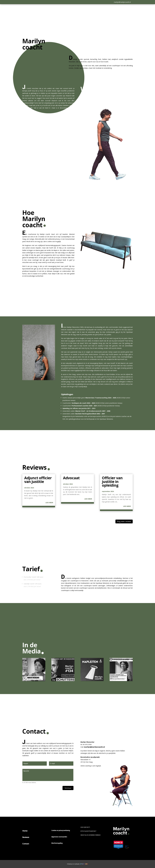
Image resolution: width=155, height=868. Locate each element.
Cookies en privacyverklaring (61, 830)
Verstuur (68, 788)
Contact (26, 844)
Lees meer (49, 503)
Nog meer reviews (124, 521)
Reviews (26, 837)
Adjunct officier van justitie (38, 480)
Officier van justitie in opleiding (112, 482)
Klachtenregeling (57, 843)
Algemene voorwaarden (59, 837)
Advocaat (71, 478)
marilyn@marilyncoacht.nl (122, 2)
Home (25, 831)
